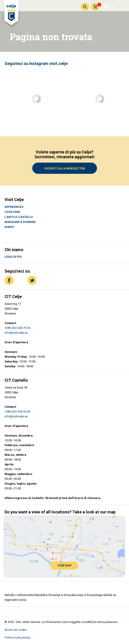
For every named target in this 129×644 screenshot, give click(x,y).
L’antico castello (19, 217)
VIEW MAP (65, 566)
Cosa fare (12, 212)
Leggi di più (13, 257)
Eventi (9, 227)
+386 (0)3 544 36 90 (17, 412)
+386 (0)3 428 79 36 (17, 328)
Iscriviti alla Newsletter (65, 168)
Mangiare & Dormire (20, 222)
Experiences (14, 207)
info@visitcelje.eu (16, 333)
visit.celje (59, 63)
